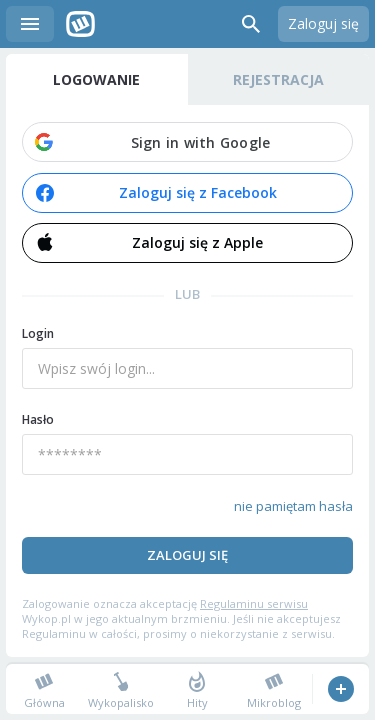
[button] (187, 142)
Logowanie (96, 79)
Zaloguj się (323, 23)
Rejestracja (278, 79)
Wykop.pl (80, 24)
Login (38, 333)
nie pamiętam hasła (293, 506)
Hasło (38, 419)
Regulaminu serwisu (254, 603)
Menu (30, 24)
